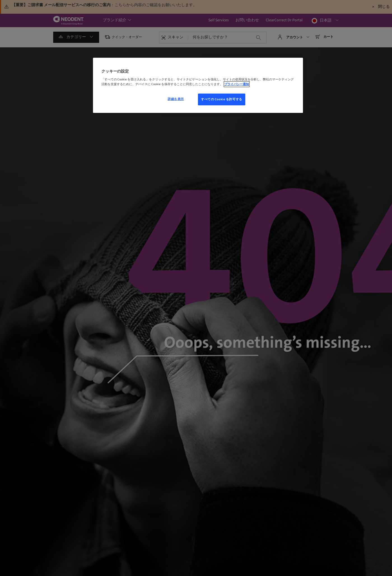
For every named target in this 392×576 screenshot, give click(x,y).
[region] (198, 85)
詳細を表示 (176, 99)
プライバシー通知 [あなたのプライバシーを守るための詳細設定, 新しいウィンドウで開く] (237, 84)
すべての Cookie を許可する (222, 99)
